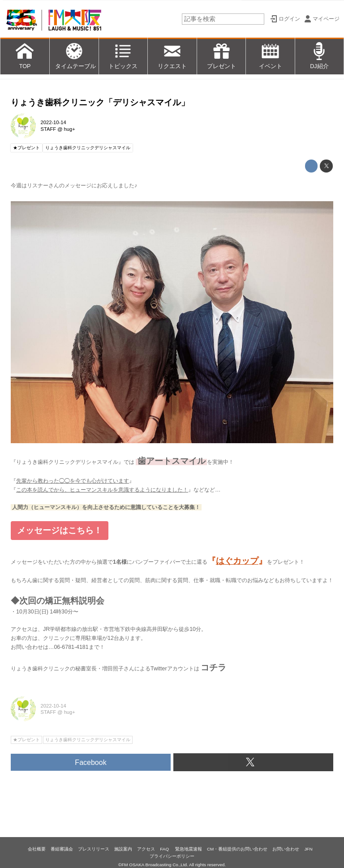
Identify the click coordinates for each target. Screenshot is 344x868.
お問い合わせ (286, 849)
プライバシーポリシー (172, 856)
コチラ (213, 667)
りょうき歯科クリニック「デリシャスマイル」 (100, 102)
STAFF (49, 129)
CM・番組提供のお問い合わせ (237, 849)
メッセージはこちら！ (60, 530)
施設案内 (123, 849)
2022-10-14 (54, 122)
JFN (308, 849)
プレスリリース (94, 849)
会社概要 (37, 849)
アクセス (146, 849)
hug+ (70, 129)
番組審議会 (62, 849)
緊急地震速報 (189, 849)
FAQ (165, 849)
